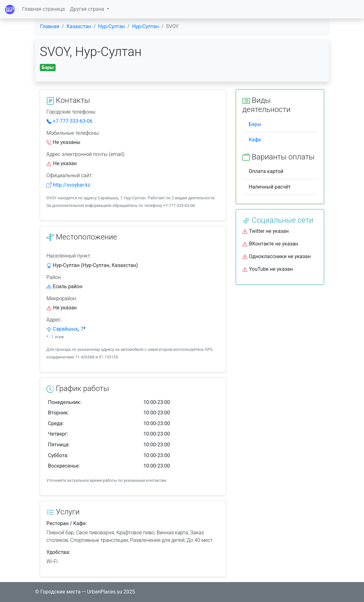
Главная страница (43, 9)
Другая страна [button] (88, 9)
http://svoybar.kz (68, 185)
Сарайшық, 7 (68, 329)
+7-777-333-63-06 (70, 121)
